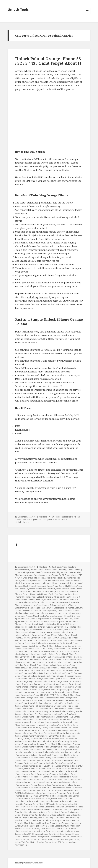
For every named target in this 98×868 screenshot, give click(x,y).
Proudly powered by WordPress (29, 863)
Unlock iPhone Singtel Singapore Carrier (61, 690)
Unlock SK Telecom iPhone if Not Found (39, 831)
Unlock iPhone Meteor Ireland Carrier (46, 665)
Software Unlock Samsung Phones (30, 608)
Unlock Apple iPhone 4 (41, 619)
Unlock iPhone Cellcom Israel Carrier (58, 646)
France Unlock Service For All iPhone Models (59, 575)
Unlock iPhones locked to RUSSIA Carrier (39, 790)
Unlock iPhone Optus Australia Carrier (58, 679)
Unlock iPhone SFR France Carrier (60, 687)
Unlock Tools (18, 9)
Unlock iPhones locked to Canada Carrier (33, 758)
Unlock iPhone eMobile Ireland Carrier (45, 654)
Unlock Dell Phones (37, 630)
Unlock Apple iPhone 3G (62, 616)
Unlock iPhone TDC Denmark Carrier (37, 706)
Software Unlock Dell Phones (57, 600)
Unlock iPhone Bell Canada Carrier (47, 641)
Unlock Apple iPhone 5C (39, 621)
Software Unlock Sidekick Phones (60, 608)
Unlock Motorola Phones (33, 807)
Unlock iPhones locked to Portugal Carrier (33, 788)
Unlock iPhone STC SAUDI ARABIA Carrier (45, 695)
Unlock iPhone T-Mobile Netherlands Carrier (34, 703)
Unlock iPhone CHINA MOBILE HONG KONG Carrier (48, 647)
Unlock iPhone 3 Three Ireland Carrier (54, 635)
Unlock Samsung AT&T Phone (51, 818)
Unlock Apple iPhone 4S (62, 619)
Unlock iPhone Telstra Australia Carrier (38, 717)
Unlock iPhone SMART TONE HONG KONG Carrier (36, 692)
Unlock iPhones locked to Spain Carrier (62, 796)
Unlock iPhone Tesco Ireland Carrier (37, 720)
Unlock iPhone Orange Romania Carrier (57, 684)
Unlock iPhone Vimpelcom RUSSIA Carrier (33, 730)
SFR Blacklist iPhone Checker (64, 597)
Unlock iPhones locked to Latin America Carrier (42, 780)
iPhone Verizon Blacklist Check (42, 589)
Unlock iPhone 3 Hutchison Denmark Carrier (41, 632)
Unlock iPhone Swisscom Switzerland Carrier (51, 698)
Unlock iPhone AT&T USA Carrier (51, 638)
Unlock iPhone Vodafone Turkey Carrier (39, 747)
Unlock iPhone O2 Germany (70, 673)
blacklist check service (52, 375)
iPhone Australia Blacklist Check (52, 578)
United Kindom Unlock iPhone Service (65, 613)
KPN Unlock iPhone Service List (41, 591)
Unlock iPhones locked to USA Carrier (48, 801)
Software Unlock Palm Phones (63, 605)
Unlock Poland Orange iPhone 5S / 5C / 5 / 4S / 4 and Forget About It (48, 61)
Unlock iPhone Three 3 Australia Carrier (48, 722)
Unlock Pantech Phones (60, 815)
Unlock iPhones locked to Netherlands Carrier (50, 782)
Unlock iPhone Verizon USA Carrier (63, 728)
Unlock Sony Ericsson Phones (66, 834)
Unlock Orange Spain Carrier (67, 812)
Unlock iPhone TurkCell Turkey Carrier (31, 728)
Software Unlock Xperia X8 (45, 611)
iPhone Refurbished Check (40, 586)
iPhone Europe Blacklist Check (34, 581)
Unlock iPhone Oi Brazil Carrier (28, 679)
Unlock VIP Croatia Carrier (41, 839)
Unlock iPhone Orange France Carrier (59, 681)
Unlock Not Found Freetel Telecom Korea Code (42, 809)
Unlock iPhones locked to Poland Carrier (62, 785)
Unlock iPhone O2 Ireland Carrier (29, 676)
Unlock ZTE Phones (60, 842)
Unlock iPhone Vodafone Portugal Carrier (60, 741)
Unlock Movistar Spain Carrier (58, 807)
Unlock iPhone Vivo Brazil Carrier (36, 733)
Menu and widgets (87, 14)
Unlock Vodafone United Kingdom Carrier (33, 842)
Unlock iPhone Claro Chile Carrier (29, 651)
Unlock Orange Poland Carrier (35, 520)
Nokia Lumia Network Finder (42, 594)
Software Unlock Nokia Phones (36, 605)
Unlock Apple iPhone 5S (61, 621)
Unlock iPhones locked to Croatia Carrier (39, 760)
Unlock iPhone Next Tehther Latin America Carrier (36, 673)
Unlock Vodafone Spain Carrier (66, 839)
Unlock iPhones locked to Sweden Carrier (33, 799)
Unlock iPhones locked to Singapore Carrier (54, 793)
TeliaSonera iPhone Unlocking (36, 613)
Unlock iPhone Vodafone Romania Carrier (33, 744)
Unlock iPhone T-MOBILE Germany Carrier (61, 700)
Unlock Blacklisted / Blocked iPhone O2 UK (50, 624)
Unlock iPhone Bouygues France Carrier (48, 643)
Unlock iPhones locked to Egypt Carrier (38, 766)
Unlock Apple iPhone (42, 616)
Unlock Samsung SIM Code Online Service (44, 829)
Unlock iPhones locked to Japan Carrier (60, 774)
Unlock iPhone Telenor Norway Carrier (38, 711)
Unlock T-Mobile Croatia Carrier (29, 837)
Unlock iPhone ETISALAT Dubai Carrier (43, 657)
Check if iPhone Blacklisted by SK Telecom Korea (56, 572)
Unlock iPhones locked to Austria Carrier (56, 752)
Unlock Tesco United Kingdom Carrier (59, 837)
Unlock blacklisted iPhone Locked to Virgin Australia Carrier (45, 626)
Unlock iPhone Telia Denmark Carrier (37, 714)
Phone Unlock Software (41, 597)
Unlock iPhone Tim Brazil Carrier (65, 725)
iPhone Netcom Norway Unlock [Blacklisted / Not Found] (45, 583)
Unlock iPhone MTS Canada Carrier (30, 670)
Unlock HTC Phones (55, 630)
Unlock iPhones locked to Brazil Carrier (62, 755)
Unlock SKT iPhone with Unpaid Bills (37, 834)
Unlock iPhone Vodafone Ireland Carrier (47, 739)
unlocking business (38, 297)
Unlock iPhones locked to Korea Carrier (32, 777)
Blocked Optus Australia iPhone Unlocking (48, 570)
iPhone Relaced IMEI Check (64, 586)
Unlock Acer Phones (24, 616)
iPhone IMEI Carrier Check (59, 581)
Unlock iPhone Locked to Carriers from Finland (43, 662)
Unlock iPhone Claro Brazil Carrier (68, 649)
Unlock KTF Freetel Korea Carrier (53, 804)
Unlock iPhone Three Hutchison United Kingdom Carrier (47, 724)
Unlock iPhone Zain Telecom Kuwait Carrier (47, 750)
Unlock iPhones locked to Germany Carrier (42, 769)
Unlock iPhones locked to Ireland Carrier (53, 771)
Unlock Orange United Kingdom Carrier (32, 815)
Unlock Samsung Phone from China (40, 823)
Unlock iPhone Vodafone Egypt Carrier (38, 736)
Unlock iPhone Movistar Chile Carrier (61, 668)
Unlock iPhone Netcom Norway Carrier (62, 670)
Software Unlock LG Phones (43, 602)
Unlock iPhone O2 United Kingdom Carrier (62, 676)
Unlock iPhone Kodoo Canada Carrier (45, 660)
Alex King (43, 517)
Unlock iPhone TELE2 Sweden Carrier (37, 709)
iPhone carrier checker (59, 353)
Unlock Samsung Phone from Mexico (38, 826)
